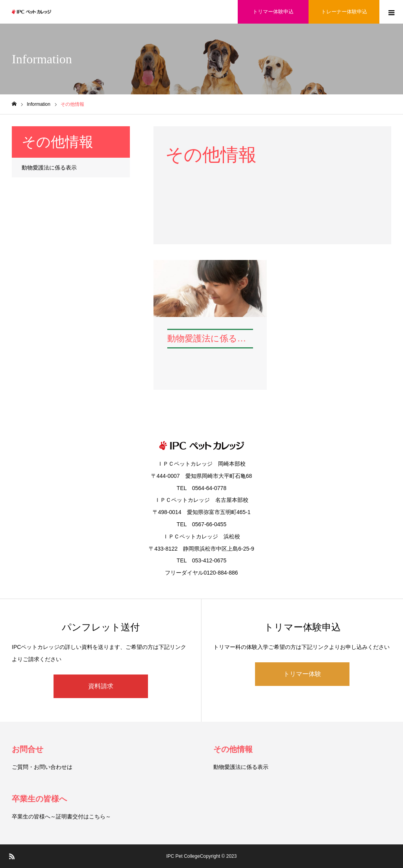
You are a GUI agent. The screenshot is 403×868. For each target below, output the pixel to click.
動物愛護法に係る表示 (49, 168)
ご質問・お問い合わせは (42, 767)
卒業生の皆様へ (39, 799)
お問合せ (28, 749)
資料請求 (101, 686)
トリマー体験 (302, 674)
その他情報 (233, 749)
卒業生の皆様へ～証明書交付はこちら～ (61, 816)
